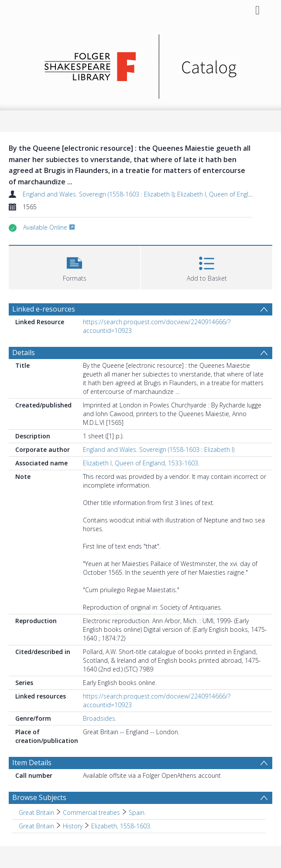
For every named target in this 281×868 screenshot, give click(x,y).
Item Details (32, 763)
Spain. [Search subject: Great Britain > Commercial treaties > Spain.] (137, 812)
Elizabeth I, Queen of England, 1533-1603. (141, 463)
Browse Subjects (39, 797)
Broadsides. (100, 718)
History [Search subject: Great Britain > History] (73, 826)
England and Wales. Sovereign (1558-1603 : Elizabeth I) (98, 194)
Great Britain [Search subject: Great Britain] (36, 812)
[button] (74, 266)
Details (24, 353)
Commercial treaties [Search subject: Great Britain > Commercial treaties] (91, 812)
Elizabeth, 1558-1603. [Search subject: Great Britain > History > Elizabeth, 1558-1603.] (121, 826)
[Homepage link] (141, 64)
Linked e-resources (44, 309)
